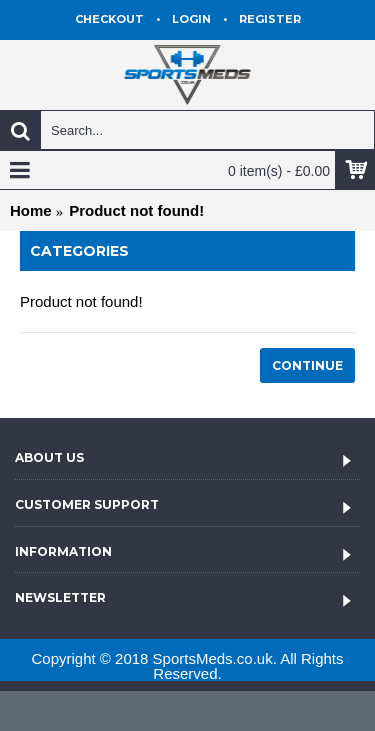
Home (31, 210)
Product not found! (136, 210)
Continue (307, 365)
